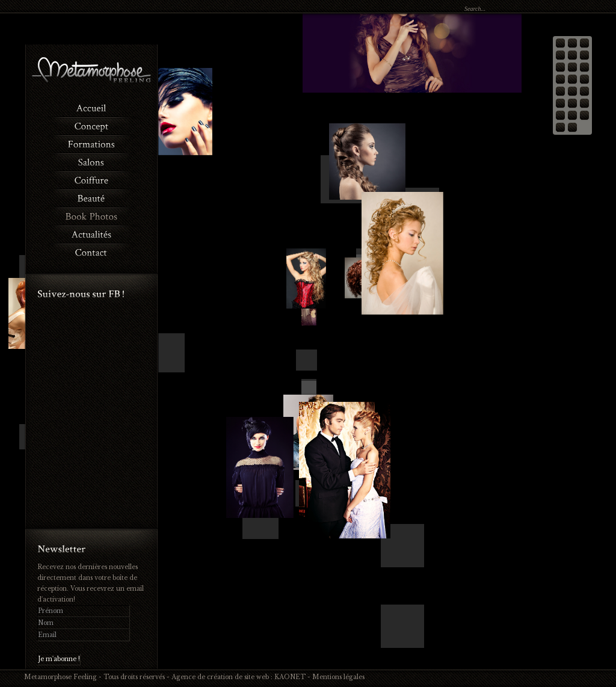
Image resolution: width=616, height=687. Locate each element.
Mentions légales (338, 677)
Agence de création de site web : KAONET (239, 677)
